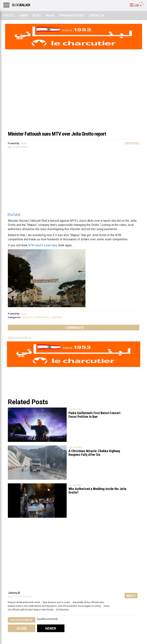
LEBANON (56, 317)
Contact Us (97, 16)
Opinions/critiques (72, 16)
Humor (24, 16)
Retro (37, 16)
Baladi (50, 16)
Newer (51, 628)
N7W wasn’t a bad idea (43, 245)
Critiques (132, 143)
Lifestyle (8, 16)
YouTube (14, 215)
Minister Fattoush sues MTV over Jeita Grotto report (57, 134)
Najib (24, 143)
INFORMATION (42, 317)
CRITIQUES (27, 317)
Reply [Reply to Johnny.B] (131, 596)
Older (21, 628)
